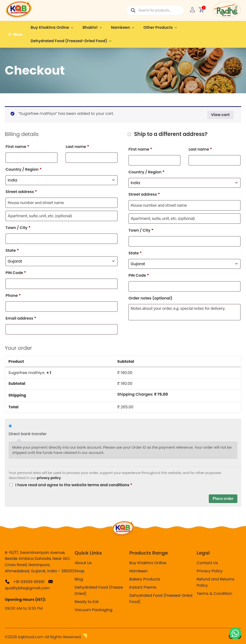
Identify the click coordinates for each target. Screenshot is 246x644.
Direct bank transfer (28, 434)
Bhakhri (92, 27)
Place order (223, 499)
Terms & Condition (215, 594)
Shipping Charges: (143, 394)
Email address (21, 318)
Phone (13, 296)
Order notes (151, 298)
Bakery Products (145, 579)
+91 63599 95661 (25, 582)
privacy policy (49, 478)
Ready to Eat (87, 602)
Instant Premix (143, 587)
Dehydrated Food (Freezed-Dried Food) (72, 41)
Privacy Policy (210, 571)
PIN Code (16, 273)
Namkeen (123, 27)
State (12, 250)
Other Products (161, 27)
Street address (21, 192)
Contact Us (207, 563)
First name (17, 147)
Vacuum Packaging (94, 610)
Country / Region (24, 169)
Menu (15, 34)
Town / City (18, 228)
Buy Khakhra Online (52, 27)
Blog (79, 579)
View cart (220, 115)
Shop (80, 571)
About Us (83, 563)
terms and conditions (108, 485)
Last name (77, 147)
